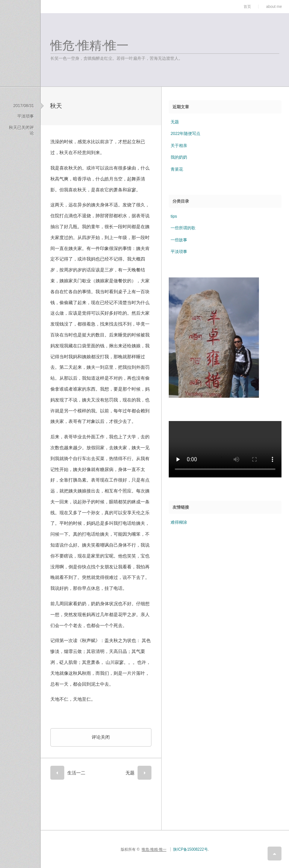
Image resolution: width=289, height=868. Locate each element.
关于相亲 (179, 145)
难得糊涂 (179, 522)
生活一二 (76, 773)
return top (275, 854)
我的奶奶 (179, 157)
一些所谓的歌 (183, 228)
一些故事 (179, 240)
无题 (130, 773)
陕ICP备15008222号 (190, 849)
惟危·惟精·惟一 (89, 45)
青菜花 (177, 169)
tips (174, 216)
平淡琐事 (26, 116)
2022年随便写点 (185, 133)
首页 (247, 7)
